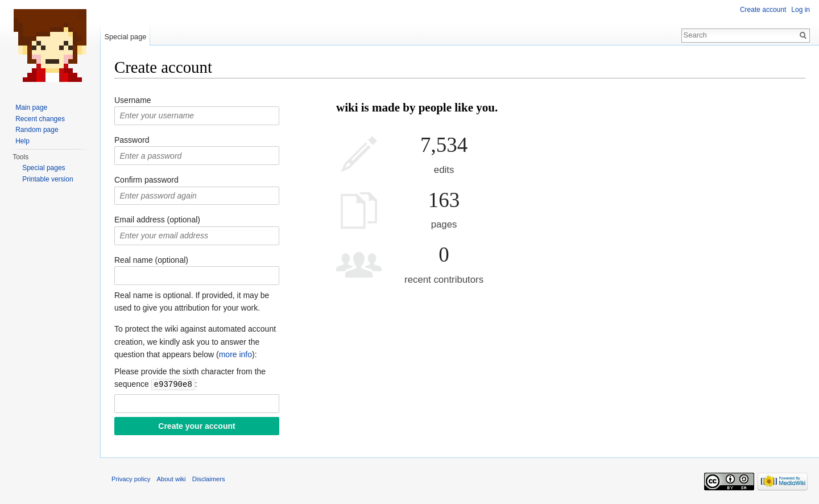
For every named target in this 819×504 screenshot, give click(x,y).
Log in (801, 10)
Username (133, 100)
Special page (125, 37)
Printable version (47, 179)
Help (22, 141)
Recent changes (40, 119)
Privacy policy (131, 478)
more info (235, 354)
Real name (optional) (151, 260)
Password (132, 140)
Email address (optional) (157, 220)
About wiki (171, 478)
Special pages (44, 168)
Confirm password (146, 180)
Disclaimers (209, 478)
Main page (31, 108)
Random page (37, 130)
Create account (763, 10)
